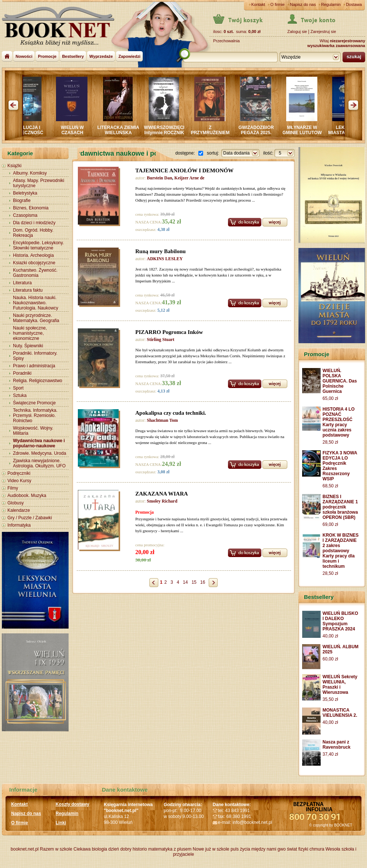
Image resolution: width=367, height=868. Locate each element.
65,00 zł (330, 398)
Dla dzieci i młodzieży (34, 223)
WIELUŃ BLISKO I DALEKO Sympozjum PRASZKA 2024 (340, 621)
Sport (18, 388)
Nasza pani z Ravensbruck (336, 745)
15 (194, 582)
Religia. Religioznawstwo (38, 381)
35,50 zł (330, 699)
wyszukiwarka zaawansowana (336, 46)
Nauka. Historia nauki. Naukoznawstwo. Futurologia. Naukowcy (36, 303)
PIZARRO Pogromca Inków (169, 332)
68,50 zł (330, 486)
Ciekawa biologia (90, 849)
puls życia (240, 849)
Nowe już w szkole (211, 849)
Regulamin (331, 4)
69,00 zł (330, 524)
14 (185, 582)
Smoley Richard (162, 501)
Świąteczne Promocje (34, 403)
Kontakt (258, 4)
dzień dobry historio (128, 849)
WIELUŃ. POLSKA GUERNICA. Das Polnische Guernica (340, 381)
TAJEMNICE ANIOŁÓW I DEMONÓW (184, 170)
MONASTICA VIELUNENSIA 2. (340, 713)
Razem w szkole (56, 849)
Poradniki (22, 373)
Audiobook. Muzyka (27, 496)
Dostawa (354, 4)
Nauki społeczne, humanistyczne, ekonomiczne (30, 333)
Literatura (22, 283)
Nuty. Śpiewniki (28, 346)
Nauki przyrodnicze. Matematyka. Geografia (36, 318)
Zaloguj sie (297, 32)
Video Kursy (19, 481)
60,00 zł (330, 659)
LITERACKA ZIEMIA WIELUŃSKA (121, 130)
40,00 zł (330, 636)
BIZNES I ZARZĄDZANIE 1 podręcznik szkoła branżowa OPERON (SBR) (340, 507)
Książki (14, 166)
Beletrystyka (25, 193)
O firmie (277, 4)
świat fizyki (297, 849)
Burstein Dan (159, 178)
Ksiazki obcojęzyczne (34, 263)
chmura (317, 849)
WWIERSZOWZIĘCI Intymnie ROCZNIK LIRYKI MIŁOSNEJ (167, 133)
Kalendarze (19, 510)
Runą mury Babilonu (161, 251)
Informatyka (19, 525)
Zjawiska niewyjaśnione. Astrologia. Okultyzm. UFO (39, 463)
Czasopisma (25, 215)
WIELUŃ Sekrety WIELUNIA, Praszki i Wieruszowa (340, 685)
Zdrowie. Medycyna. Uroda (39, 453)
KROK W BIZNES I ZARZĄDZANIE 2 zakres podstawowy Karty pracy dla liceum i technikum (340, 551)
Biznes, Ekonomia (31, 208)
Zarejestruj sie (323, 32)
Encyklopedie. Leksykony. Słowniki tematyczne (38, 245)
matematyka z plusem (170, 849)
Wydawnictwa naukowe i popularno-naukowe (39, 443)
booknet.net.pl (25, 849)
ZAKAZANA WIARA (162, 494)
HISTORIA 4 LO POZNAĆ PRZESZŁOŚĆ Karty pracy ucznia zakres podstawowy (339, 422)
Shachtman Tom (162, 420)
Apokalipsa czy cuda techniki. (171, 413)
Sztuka (20, 395)
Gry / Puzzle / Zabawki (30, 518)
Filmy (13, 488)
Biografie (22, 201)
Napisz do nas (303, 4)
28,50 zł (330, 442)
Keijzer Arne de (189, 178)
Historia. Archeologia (33, 255)
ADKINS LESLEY (165, 259)
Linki (61, 823)
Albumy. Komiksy (30, 173)
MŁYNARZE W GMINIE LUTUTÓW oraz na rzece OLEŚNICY (305, 135)
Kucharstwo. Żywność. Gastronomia (35, 273)
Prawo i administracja (34, 366)
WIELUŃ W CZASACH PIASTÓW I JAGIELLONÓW (75, 135)
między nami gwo (269, 849)
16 (203, 582)
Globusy (16, 503)
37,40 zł (330, 754)
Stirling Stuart (161, 339)
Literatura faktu (28, 290)
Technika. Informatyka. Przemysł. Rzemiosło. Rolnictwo (35, 415)
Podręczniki (19, 473)
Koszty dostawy (72, 804)
